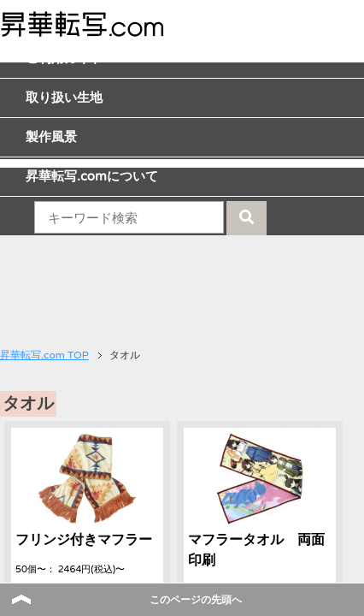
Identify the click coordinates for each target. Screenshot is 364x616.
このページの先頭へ (196, 600)
